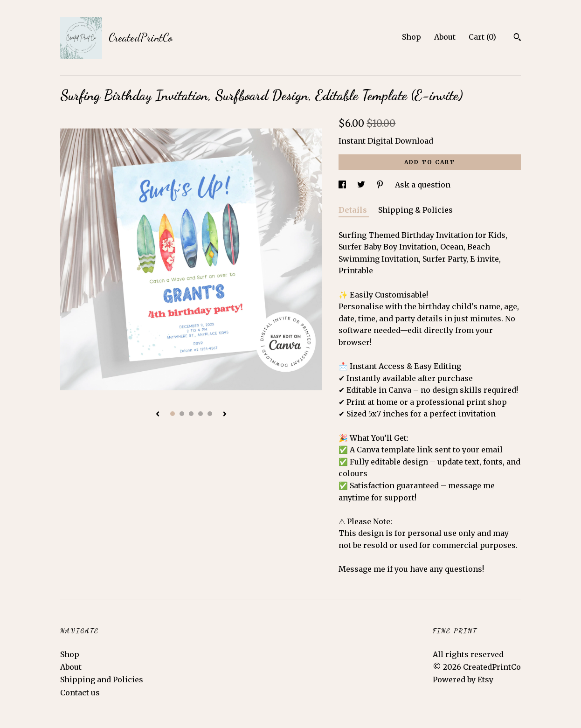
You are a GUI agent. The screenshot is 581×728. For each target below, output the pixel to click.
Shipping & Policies (415, 210)
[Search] (517, 38)
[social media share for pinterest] (381, 185)
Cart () (482, 37)
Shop (412, 37)
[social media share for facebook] (343, 185)
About (445, 37)
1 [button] (173, 414)
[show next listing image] (225, 415)
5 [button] (210, 414)
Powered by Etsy (463, 679)
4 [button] (201, 414)
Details (354, 210)
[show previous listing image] (158, 415)
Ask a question (423, 185)
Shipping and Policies (102, 679)
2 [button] (182, 414)
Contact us (80, 693)
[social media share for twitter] (362, 185)
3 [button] (191, 414)
